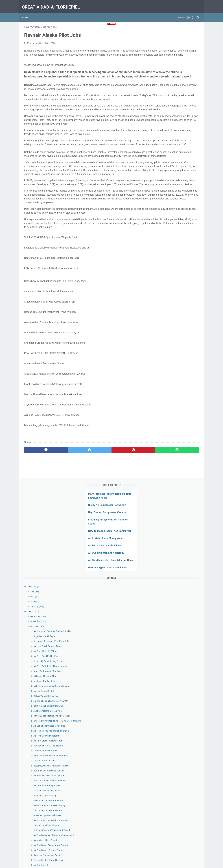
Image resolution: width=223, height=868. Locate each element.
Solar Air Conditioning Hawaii (176, 346)
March (165, 759)
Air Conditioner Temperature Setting (179, 404)
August (165, 734)
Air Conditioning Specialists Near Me (179, 253)
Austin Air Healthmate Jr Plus (176, 263)
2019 (161, 774)
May (164, 145)
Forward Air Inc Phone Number (176, 419)
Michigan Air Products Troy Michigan (179, 686)
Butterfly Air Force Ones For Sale (177, 326)
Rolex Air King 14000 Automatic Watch (180, 386)
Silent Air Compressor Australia (177, 356)
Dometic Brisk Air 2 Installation (176, 301)
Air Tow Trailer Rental (172, 243)
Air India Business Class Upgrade (177, 331)
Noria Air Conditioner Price (174, 699)
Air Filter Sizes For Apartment (176, 341)
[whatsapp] (127, 502)
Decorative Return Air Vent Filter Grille (180, 193)
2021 (161, 135)
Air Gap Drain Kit (170, 424)
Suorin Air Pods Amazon (173, 719)
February (166, 764)
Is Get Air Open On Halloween (176, 371)
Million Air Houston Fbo (173, 228)
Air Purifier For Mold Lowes (175, 624)
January (165, 155)
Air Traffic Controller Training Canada (179, 286)
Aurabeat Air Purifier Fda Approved (178, 461)
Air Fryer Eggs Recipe (172, 567)
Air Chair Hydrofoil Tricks (173, 203)
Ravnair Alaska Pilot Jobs (174, 614)
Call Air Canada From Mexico (175, 476)
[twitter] (68, 502)
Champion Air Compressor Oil (176, 506)
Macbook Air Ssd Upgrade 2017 (177, 539)
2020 (161, 160)
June (164, 744)
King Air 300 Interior (171, 652)
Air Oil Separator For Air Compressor (179, 587)
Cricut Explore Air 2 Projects (175, 714)
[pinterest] (97, 502)
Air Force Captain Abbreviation (172, 90)
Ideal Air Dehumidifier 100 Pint (176, 434)
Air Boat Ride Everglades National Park (180, 429)
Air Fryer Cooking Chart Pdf (175, 291)
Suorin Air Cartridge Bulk (173, 306)
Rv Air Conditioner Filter (173, 582)
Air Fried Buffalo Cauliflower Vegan (178, 218)
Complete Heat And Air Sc (174, 563)
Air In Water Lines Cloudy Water (172, 83)
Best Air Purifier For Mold (174, 681)
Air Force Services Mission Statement (179, 376)
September (167, 729)
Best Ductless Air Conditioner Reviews (180, 321)
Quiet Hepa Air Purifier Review (176, 516)
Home (27, 12)
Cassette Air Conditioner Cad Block (178, 549)
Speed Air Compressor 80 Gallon (177, 639)
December (166, 165)
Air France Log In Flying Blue (175, 471)
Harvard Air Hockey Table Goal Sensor (180, 577)
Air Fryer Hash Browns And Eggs (177, 662)
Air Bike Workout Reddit (173, 704)
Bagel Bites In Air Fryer (172, 188)
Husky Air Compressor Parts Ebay (174, 46)
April (163, 150)
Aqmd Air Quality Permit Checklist (178, 336)
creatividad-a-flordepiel (53, 4)
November (166, 170)
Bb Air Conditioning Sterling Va (176, 709)
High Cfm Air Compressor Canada (174, 53)
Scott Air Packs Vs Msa (173, 316)
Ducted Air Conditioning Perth (176, 213)
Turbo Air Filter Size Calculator (176, 534)
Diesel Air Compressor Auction (176, 414)
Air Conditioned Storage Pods (176, 409)
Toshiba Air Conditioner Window (177, 456)
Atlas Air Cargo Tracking (173, 351)
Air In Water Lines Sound (173, 399)
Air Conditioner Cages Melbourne (177, 281)
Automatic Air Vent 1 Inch (174, 466)
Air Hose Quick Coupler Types (176, 198)
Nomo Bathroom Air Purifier (175, 223)
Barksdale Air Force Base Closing (177, 361)
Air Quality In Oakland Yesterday (173, 98)
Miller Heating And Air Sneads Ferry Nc (180, 238)
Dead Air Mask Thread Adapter (176, 619)
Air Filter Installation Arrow (174, 724)
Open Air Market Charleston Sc (176, 676)
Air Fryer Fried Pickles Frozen (175, 208)
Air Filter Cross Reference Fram (176, 296)
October (165, 175)
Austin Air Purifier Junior (173, 233)
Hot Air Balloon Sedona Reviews (177, 511)
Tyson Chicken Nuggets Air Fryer (177, 601)
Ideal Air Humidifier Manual (175, 381)
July (163, 140)
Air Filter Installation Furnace (175, 521)
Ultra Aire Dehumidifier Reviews (177, 258)
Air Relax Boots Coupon (173, 572)
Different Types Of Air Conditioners (174, 116)
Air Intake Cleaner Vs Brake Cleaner (178, 629)
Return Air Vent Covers (173, 544)
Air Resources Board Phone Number (179, 311)
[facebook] (39, 502)
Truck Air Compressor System (176, 366)
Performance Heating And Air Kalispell (180, 268)
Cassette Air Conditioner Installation (179, 657)
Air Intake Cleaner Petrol (173, 634)
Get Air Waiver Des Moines (174, 248)
